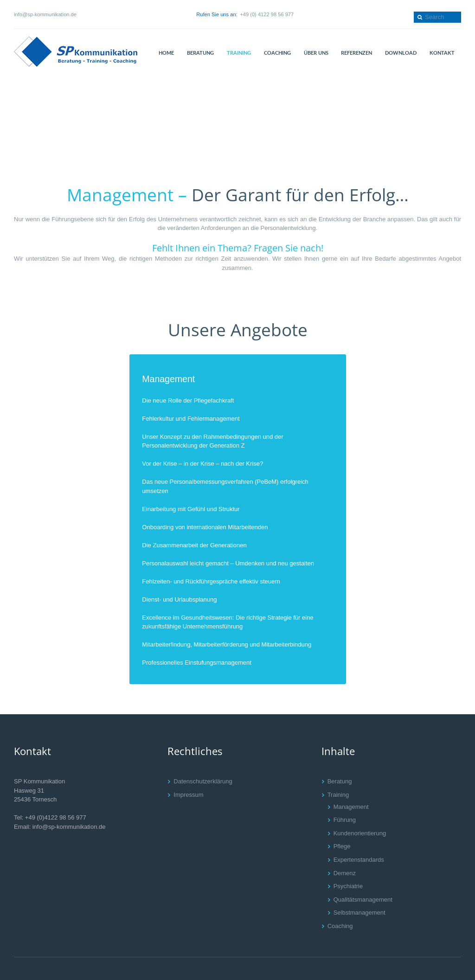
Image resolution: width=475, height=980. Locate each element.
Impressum (188, 795)
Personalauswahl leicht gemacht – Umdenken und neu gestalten (228, 563)
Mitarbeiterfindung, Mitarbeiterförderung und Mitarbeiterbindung (227, 644)
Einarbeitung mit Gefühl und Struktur (191, 509)
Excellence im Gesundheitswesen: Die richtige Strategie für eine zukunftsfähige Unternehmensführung (228, 622)
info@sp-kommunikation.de (45, 14)
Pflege (342, 846)
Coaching (340, 926)
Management (168, 379)
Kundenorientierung (360, 833)
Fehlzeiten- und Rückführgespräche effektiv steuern (211, 581)
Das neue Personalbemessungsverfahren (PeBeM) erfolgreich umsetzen (225, 486)
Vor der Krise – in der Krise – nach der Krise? (202, 464)
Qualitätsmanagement (363, 900)
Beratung (340, 781)
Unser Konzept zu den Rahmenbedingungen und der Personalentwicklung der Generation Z (212, 441)
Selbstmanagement (359, 913)
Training (338, 795)
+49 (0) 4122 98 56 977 (267, 14)
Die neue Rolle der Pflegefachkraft (188, 400)
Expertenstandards (359, 860)
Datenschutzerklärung (203, 781)
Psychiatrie (348, 886)
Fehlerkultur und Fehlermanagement (191, 419)
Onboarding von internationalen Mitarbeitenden (205, 527)
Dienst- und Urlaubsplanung (179, 599)
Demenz (345, 873)
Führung (345, 820)
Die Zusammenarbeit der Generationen (194, 545)
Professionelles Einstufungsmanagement (197, 663)
